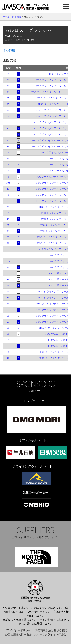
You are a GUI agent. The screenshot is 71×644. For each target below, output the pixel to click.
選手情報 (17, 17)
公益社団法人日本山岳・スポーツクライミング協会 (36, 634)
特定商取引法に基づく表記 (51, 630)
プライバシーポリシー (17, 630)
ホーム (6, 17)
